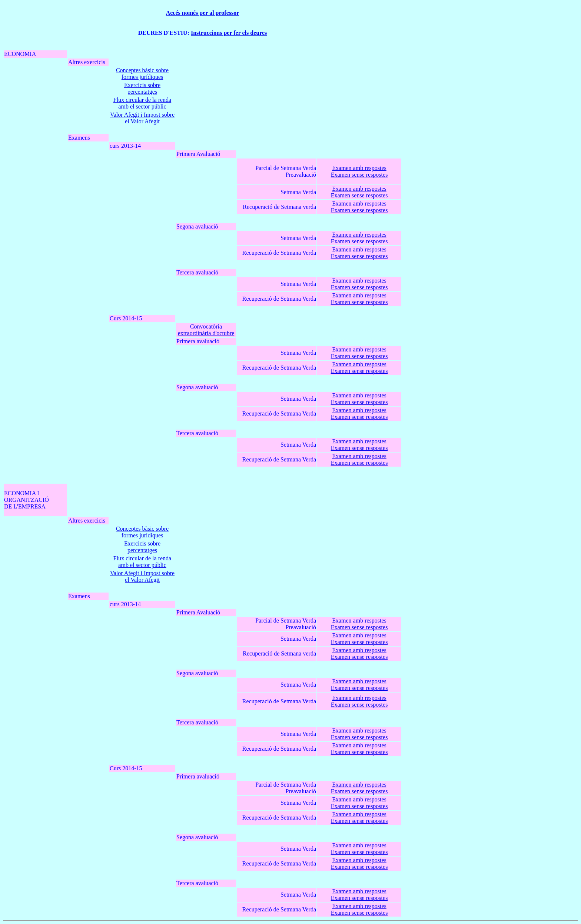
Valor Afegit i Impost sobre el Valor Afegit (142, 118)
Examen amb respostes (359, 168)
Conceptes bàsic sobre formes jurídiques (142, 74)
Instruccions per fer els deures (229, 33)
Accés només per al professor (203, 13)
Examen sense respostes (359, 175)
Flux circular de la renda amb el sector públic (142, 103)
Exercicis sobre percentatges (142, 88)
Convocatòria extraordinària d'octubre (206, 330)
